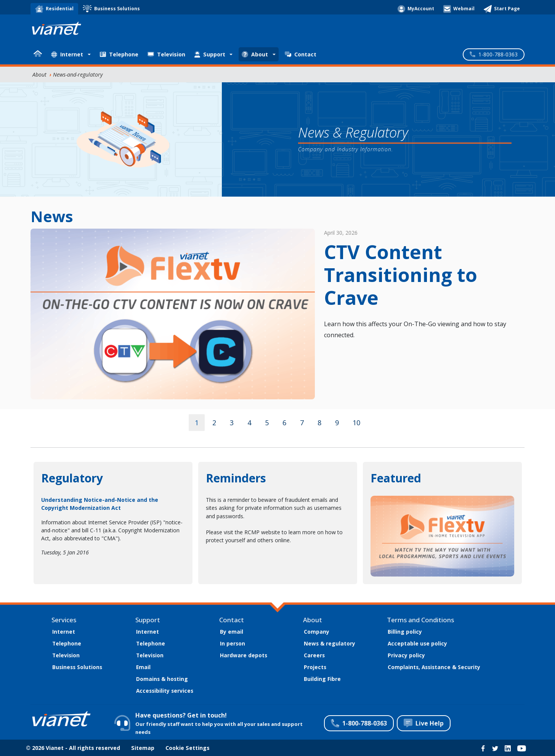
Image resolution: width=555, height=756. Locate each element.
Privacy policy (406, 655)
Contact (301, 54)
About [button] (255, 54)
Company (317, 632)
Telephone (119, 54)
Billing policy (405, 632)
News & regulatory (330, 643)
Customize (504, 718)
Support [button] (210, 54)
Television (166, 54)
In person (233, 643)
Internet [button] (67, 54)
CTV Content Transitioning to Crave (401, 275)
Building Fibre (322, 679)
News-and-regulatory (78, 74)
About (39, 74)
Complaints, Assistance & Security (434, 667)
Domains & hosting (162, 679)
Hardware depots (244, 655)
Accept (442, 718)
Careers (314, 655)
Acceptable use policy (417, 643)
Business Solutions (77, 667)
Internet (64, 632)
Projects (315, 667)
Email (143, 667)
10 (356, 423)
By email (232, 632)
